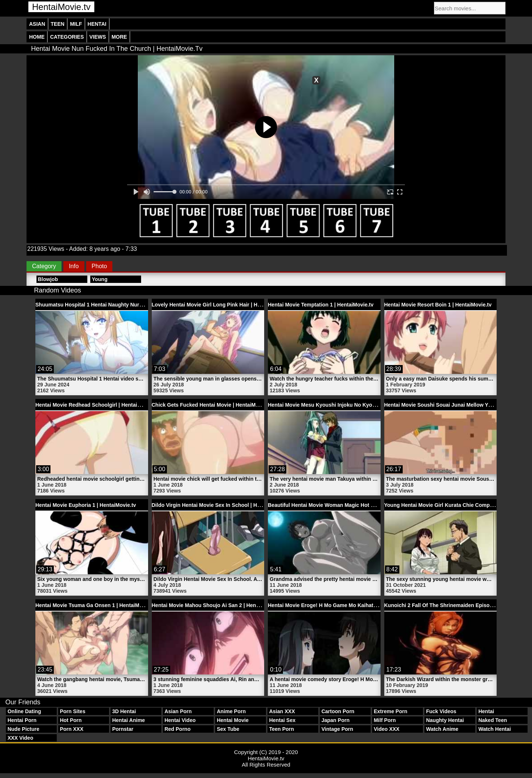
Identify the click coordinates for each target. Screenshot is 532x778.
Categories (67, 37)
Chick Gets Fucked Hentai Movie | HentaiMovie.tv (212, 405)
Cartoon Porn (338, 711)
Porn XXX (71, 729)
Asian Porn (178, 711)
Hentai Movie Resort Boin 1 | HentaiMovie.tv (438, 305)
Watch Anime (442, 729)
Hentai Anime (128, 720)
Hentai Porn (22, 720)
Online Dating (24, 711)
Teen (58, 24)
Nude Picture (23, 729)
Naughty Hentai (445, 720)
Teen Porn (281, 729)
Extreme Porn (390, 711)
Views (98, 37)
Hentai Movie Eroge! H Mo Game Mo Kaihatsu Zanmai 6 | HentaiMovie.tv (356, 605)
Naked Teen (493, 720)
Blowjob (48, 279)
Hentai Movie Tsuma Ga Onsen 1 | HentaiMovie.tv (96, 605)
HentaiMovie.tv (61, 7)
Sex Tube (228, 729)
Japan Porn (335, 720)
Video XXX (386, 729)
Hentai (97, 24)
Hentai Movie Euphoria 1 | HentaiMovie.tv (86, 505)
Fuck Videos (441, 711)
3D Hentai (124, 711)
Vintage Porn (337, 729)
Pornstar (123, 729)
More (119, 37)
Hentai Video (180, 720)
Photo (99, 266)
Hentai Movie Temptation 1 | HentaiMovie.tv (321, 305)
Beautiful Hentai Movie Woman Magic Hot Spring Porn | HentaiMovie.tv (354, 505)
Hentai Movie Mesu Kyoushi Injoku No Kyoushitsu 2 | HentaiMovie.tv (352, 405)
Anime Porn (231, 711)
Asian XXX (282, 711)
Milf (76, 24)
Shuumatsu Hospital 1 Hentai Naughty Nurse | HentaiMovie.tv (111, 305)
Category (44, 266)
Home (37, 37)
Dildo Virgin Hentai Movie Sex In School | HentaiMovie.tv (221, 505)
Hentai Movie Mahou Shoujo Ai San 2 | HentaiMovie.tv (217, 605)
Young (100, 279)
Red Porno (177, 729)
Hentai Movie (232, 720)
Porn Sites (72, 711)
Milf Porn (385, 720)
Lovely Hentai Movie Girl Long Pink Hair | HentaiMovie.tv (221, 305)
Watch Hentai (494, 729)
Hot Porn (71, 720)
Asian (37, 24)
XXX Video (20, 738)
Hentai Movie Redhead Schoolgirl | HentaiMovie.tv (97, 405)
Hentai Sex (282, 720)
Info (74, 266)
